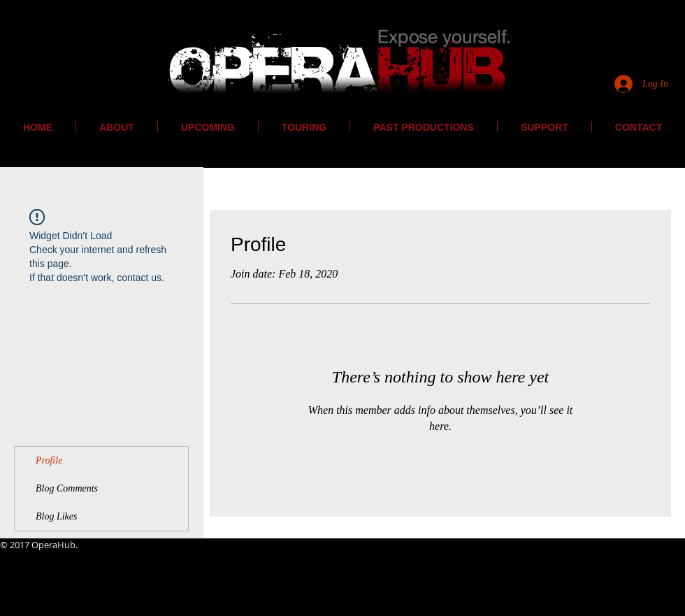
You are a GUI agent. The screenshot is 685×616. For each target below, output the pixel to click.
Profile (49, 460)
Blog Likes (57, 516)
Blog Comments (67, 488)
